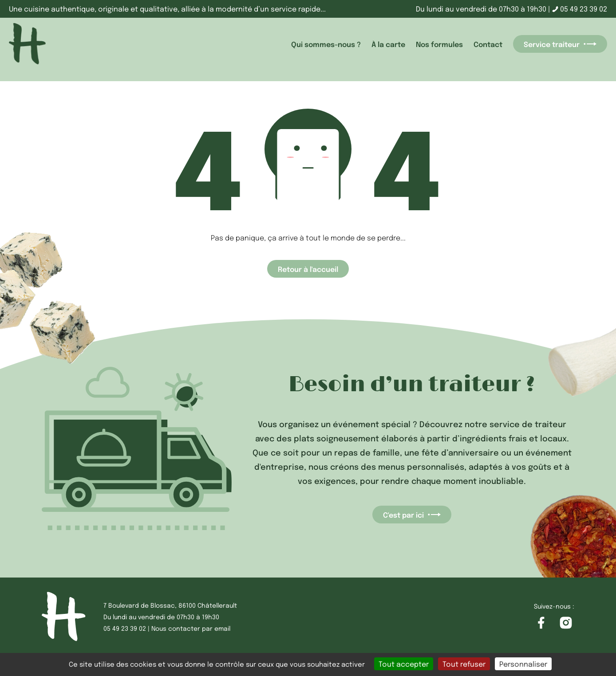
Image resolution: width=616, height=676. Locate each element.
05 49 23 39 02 (580, 9)
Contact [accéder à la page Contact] (488, 44)
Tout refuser (464, 664)
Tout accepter (404, 664)
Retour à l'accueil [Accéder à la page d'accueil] (308, 269)
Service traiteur (560, 44)
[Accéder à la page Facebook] (541, 623)
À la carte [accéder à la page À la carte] (388, 44)
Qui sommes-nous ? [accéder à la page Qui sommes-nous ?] (326, 44)
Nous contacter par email (191, 628)
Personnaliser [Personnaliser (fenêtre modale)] (523, 664)
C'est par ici (412, 515)
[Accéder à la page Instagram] (566, 623)
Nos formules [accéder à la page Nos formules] (439, 44)
